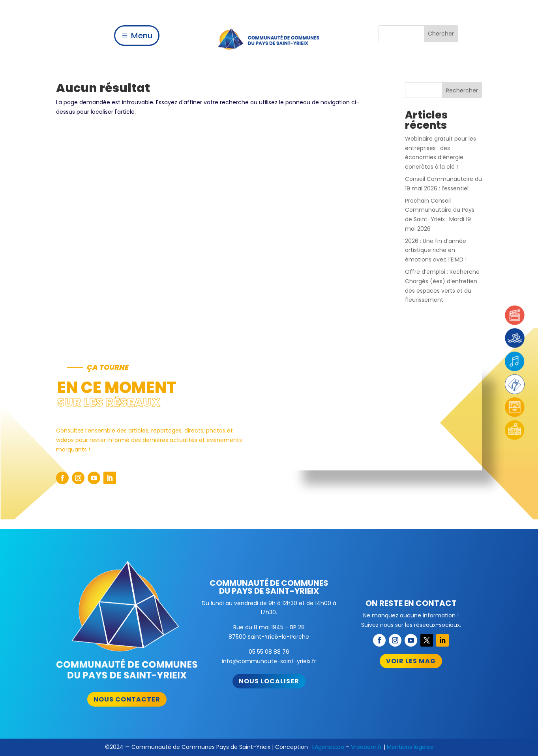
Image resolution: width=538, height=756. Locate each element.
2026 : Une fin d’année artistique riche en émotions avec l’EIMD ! (436, 250)
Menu (142, 36)
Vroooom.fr (366, 747)
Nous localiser (269, 681)
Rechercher (462, 90)
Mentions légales (410, 747)
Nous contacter (127, 699)
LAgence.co (328, 747)
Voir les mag (411, 661)
